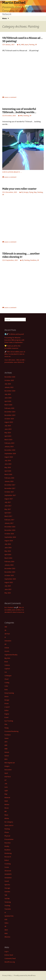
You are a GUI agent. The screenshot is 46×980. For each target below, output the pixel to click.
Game (7, 738)
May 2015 (8, 593)
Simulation (8, 878)
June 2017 (8, 506)
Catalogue (8, 676)
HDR (6, 745)
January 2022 (9, 387)
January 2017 (9, 523)
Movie (7, 808)
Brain (6, 662)
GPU (6, 742)
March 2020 (8, 405)
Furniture (8, 735)
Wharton (7, 937)
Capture (7, 669)
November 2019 (10, 415)
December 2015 (10, 568)
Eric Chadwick (9, 607)
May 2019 (8, 433)
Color (6, 686)
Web (6, 933)
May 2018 (8, 467)
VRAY (6, 930)
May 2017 (8, 509)
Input (27, 45)
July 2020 (8, 394)
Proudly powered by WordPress (25, 975)
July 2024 (8, 384)
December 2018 (10, 450)
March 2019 (8, 440)
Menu (4, 18)
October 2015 (9, 575)
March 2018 (8, 474)
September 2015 (10, 579)
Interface (8, 777)
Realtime (33, 260)
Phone (7, 832)
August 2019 (9, 422)
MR (6, 811)
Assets (7, 651)
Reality (7, 846)
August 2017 (9, 499)
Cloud (6, 679)
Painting (32, 45)
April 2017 (8, 513)
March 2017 (8, 516)
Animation (8, 641)
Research (8, 857)
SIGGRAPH (8, 874)
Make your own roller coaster (19, 189)
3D (19, 45)
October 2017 (9, 492)
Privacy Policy (7, 975)
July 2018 (8, 460)
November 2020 (10, 391)
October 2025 (9, 380)
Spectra (7, 885)
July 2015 (8, 586)
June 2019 (8, 429)
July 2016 (8, 544)
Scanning (8, 864)
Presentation (9, 839)
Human (7, 752)
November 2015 (10, 572)
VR (36, 45)
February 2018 (9, 478)
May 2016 (8, 551)
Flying (31, 192)
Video (6, 923)
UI (5, 912)
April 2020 (8, 401)
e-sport (7, 707)
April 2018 (8, 471)
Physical (7, 836)
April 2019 (8, 436)
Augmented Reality (11, 655)
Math (6, 801)
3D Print (7, 634)
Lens (6, 787)
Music (6, 815)
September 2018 (10, 453)
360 (6, 627)
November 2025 (10, 377)
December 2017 (10, 485)
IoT (5, 780)
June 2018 (8, 464)
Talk (6, 895)
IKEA (6, 759)
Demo (7, 696)
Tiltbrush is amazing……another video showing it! (21, 255)
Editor (7, 710)
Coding (7, 683)
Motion (7, 804)
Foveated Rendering (11, 731)
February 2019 (9, 443)
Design (26, 192)
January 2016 (9, 565)
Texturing (8, 902)
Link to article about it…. (12, 172)
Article (7, 648)
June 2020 (8, 398)
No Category (9, 822)
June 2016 (8, 548)
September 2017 (10, 495)
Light (6, 791)
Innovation (8, 770)
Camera (7, 665)
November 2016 (10, 530)
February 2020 (9, 408)
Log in (7, 951)
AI (5, 637)
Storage (7, 888)
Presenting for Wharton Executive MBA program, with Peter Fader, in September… (14, 340)
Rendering (8, 853)
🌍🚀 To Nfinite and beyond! (14, 334)
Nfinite (7, 818)
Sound (7, 881)
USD (6, 919)
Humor (7, 756)
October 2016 (9, 534)
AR (5, 644)
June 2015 (8, 589)
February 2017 (9, 520)
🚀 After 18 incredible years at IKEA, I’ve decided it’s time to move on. (15, 354)
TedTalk (7, 899)
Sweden (7, 892)
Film (6, 724)
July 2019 (8, 426)
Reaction (8, 843)
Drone (7, 703)
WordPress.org (10, 962)
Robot (7, 860)
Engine (7, 714)
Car (6, 672)
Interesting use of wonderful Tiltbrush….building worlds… (19, 111)
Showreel (8, 871)
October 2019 (9, 419)
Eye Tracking (9, 721)
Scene (7, 867)
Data (6, 689)
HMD (23, 45)
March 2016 (8, 558)
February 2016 (9, 561)
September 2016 (10, 537)
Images (7, 766)
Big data (7, 658)
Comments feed (10, 958)
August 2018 (9, 457)
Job (6, 784)
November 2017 (10, 488)
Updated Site (9, 916)
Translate (8, 909)
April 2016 (8, 555)
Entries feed (9, 955)
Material (7, 797)
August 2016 (9, 541)
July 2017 (8, 502)
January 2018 (9, 481)
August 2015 (9, 582)
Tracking (7, 905)
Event (6, 717)
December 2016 (10, 527)
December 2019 (10, 412)
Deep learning (9, 693)
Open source (9, 825)
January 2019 (9, 447)
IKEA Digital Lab (10, 763)
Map (35, 192)
